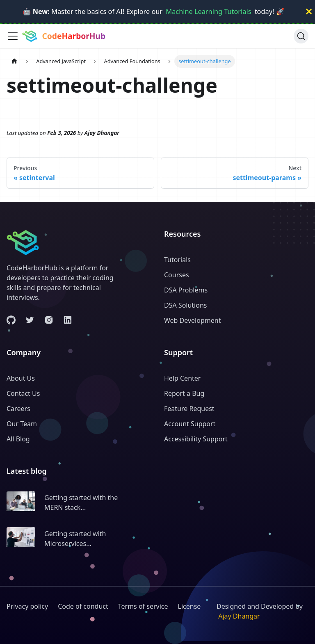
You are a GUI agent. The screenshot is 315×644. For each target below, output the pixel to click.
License (189, 606)
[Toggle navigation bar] (13, 36)
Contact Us (23, 393)
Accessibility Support (196, 439)
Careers (18, 409)
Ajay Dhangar (239, 616)
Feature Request (189, 409)
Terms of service (143, 606)
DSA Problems (186, 290)
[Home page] (14, 61)
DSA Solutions (185, 305)
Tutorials (177, 260)
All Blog (18, 439)
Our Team (22, 424)
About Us (21, 378)
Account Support (190, 424)
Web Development (192, 320)
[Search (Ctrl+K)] (301, 36)
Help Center (182, 378)
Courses (177, 275)
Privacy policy (27, 606)
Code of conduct (83, 606)
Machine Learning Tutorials (208, 11)
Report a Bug (184, 393)
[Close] (309, 12)
